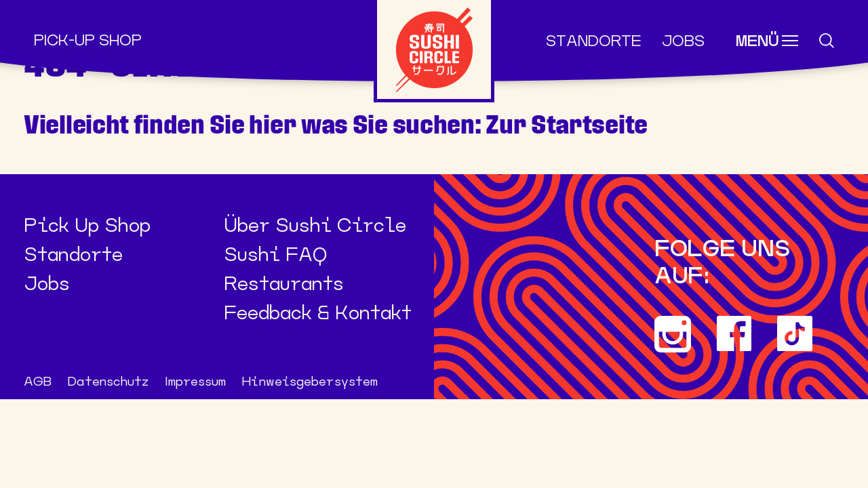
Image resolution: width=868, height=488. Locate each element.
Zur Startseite (567, 125)
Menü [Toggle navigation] (757, 41)
